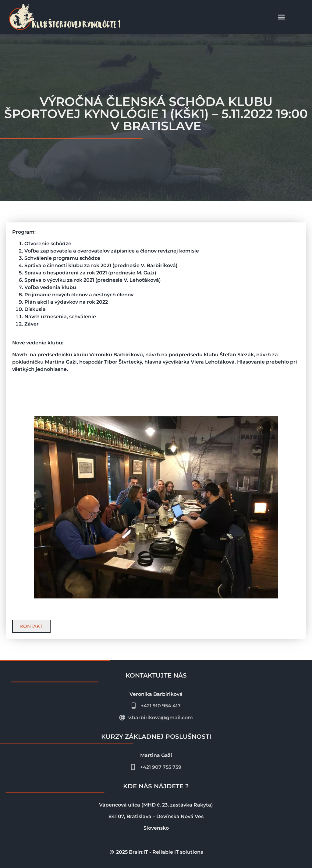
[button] (282, 17)
